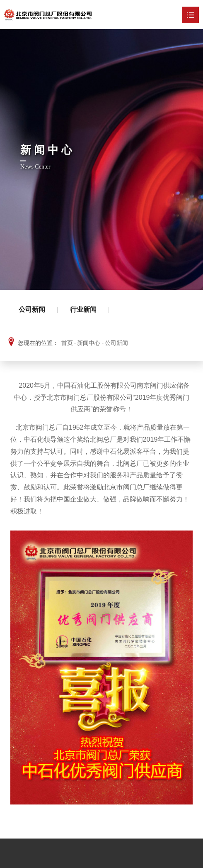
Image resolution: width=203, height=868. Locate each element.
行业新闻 (83, 309)
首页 (67, 343)
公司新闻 (32, 309)
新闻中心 (89, 343)
